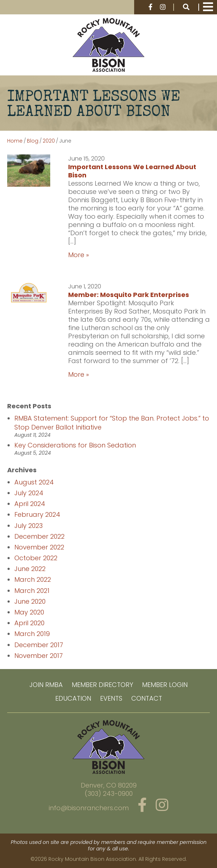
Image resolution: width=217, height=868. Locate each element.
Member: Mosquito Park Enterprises (129, 295)
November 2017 (39, 656)
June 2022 (30, 569)
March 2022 (33, 579)
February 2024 (37, 514)
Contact (147, 698)
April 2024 (30, 504)
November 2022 (39, 547)
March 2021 (32, 591)
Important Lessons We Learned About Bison (132, 171)
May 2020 (29, 612)
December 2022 (39, 536)
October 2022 (36, 558)
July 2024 (29, 493)
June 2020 (30, 601)
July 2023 (29, 526)
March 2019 (32, 634)
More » (79, 255)
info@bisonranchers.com (89, 808)
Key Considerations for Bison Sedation (75, 445)
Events (111, 698)
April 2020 (29, 623)
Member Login (165, 685)
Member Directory (102, 685)
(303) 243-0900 (109, 793)
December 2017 (39, 645)
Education (73, 698)
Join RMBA (46, 685)
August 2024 (34, 482)
